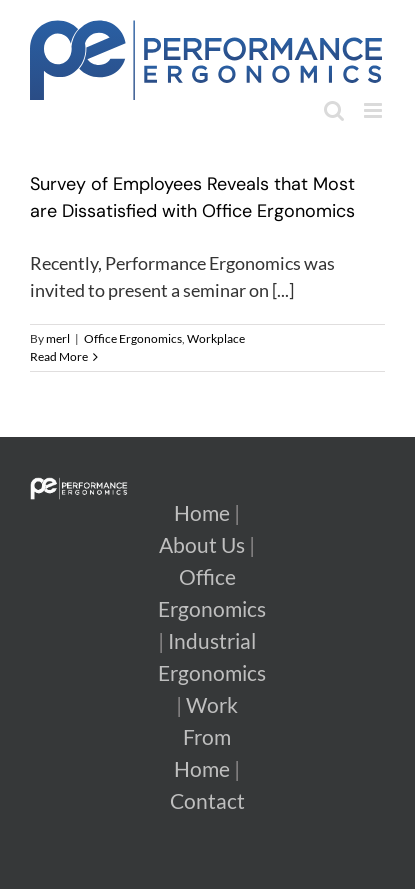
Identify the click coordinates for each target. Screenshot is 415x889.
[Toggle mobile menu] (374, 110)
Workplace (216, 338)
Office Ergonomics (133, 338)
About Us (202, 545)
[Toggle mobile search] (334, 110)
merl (58, 338)
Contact (207, 801)
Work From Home (206, 737)
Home (202, 513)
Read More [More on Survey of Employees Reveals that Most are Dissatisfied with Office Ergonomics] (59, 356)
